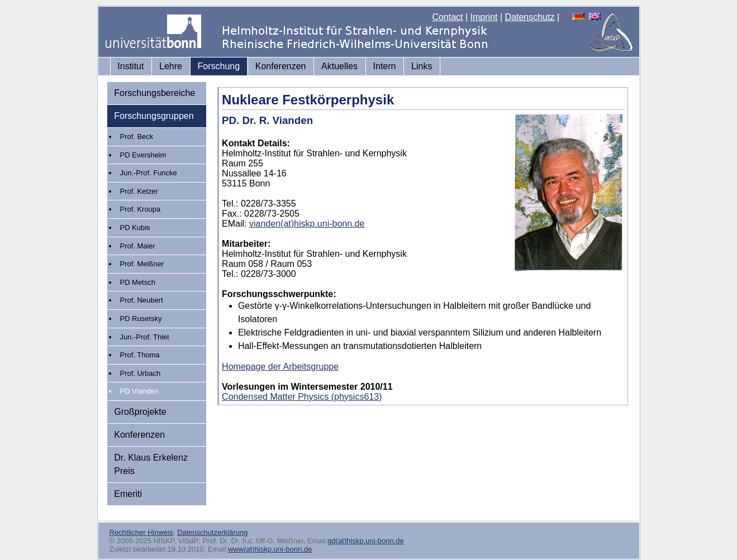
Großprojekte (140, 412)
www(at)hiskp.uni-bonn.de (270, 549)
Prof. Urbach (141, 373)
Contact (447, 17)
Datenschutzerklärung (212, 532)
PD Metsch (138, 282)
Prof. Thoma (140, 355)
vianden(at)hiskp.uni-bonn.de (307, 224)
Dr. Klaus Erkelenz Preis (151, 464)
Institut (130, 66)
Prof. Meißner (142, 264)
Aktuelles (339, 66)
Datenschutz (530, 17)
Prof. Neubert (142, 300)
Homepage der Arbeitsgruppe (280, 367)
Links (422, 66)
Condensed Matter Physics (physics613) (302, 397)
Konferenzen (281, 66)
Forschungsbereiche (154, 93)
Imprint (484, 17)
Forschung (219, 66)
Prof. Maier (138, 246)
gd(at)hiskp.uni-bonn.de (366, 541)
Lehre (171, 66)
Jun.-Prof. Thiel (145, 337)
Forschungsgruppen (154, 116)
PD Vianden (139, 391)
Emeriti (128, 494)
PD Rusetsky (141, 319)
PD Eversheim (143, 155)
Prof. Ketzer (139, 191)
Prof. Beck (137, 137)
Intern (385, 66)
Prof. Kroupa (141, 209)
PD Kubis (135, 228)
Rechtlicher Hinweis (141, 532)
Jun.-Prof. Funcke (149, 173)
